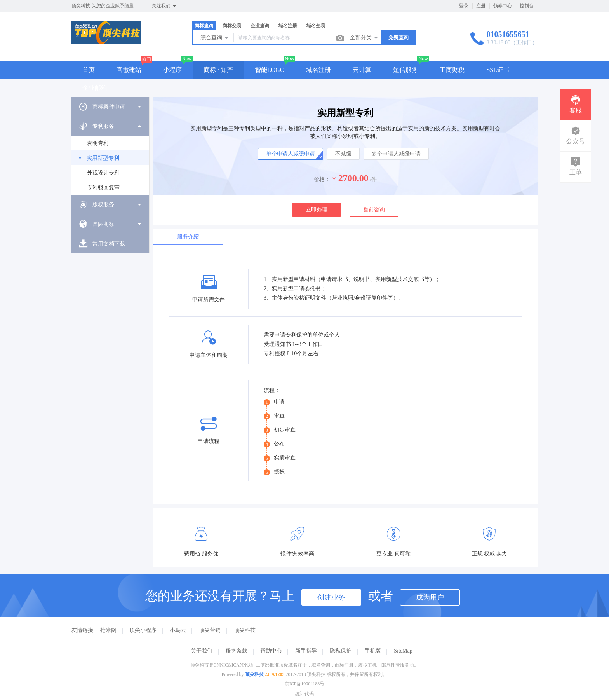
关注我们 (164, 6)
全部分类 (364, 38)
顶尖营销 (210, 630)
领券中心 (503, 6)
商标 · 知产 (218, 70)
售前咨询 (374, 210)
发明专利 (98, 143)
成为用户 (430, 597)
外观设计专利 (103, 173)
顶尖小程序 (143, 630)
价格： (322, 179)
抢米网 (108, 630)
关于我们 (202, 651)
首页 (89, 70)
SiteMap (403, 651)
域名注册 (288, 26)
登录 (464, 6)
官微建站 (129, 70)
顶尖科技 (245, 630)
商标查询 (204, 26)
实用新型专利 (103, 158)
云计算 (362, 70)
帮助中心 (271, 651)
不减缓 (343, 154)
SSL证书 (498, 70)
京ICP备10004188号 (305, 684)
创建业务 (331, 597)
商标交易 (232, 26)
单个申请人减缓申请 (291, 154)
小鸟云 (178, 630)
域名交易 (316, 26)
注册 (481, 6)
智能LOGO (270, 70)
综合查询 (215, 38)
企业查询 (260, 26)
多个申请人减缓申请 (396, 154)
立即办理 (317, 210)
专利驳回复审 (103, 188)
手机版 (373, 651)
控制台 (527, 6)
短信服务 (405, 70)
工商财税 (452, 70)
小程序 (172, 70)
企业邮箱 (95, 88)
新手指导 (306, 651)
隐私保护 (341, 651)
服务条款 (237, 651)
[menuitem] (110, 106)
